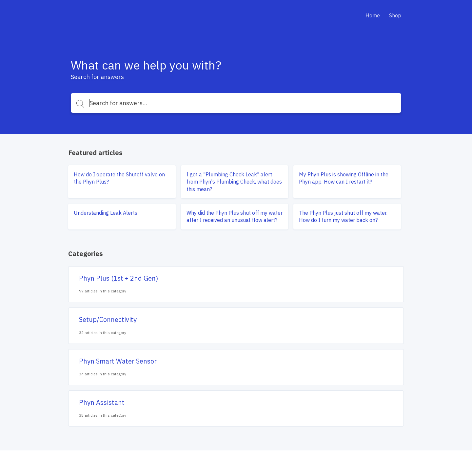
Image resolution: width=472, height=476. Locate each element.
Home (373, 15)
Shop (395, 15)
